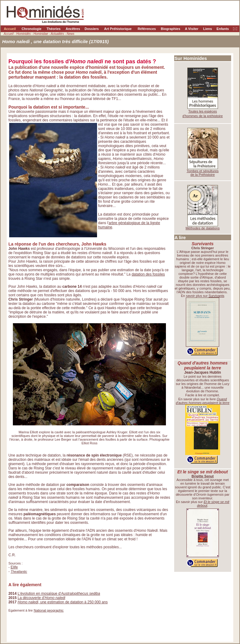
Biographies (171, 29)
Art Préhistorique (118, 29)
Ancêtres (73, 29)
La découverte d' (41, 598)
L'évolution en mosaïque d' (59, 594)
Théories (54, 29)
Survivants (216, 296)
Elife (14, 567)
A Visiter (192, 29)
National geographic (49, 610)
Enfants (223, 29)
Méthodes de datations (202, 228)
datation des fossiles (148, 274)
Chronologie (32, 29)
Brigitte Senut (203, 476)
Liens (208, 29)
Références (147, 29)
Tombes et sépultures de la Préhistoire (203, 173)
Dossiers (92, 29)
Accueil (10, 29)
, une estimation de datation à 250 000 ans (62, 602)
